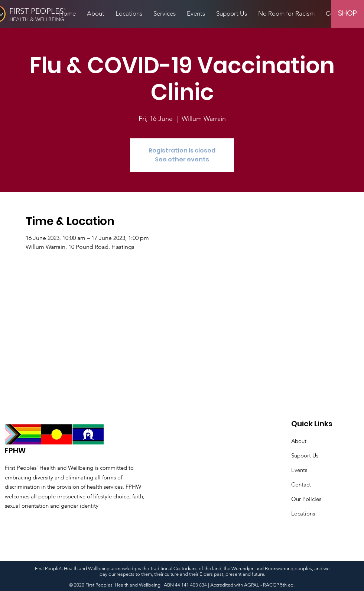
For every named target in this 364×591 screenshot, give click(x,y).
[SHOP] (347, 13)
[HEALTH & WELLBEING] (47, 20)
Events (299, 470)
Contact (301, 484)
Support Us (305, 455)
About (299, 441)
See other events (182, 159)
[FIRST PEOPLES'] (40, 11)
